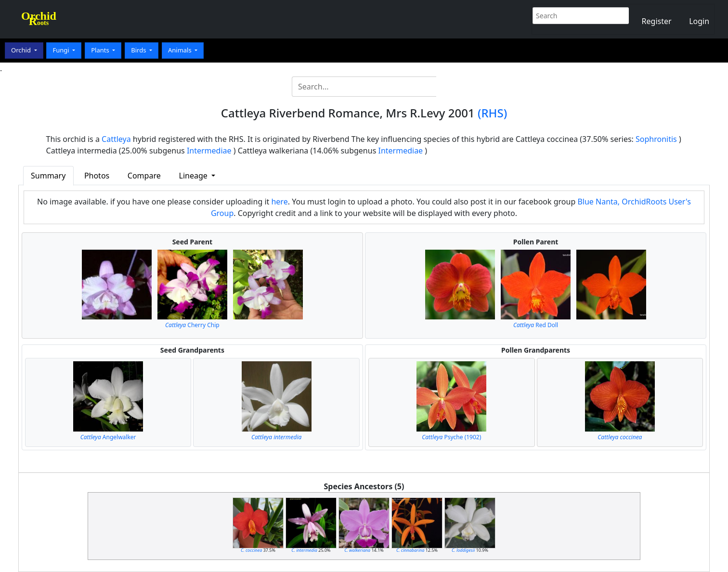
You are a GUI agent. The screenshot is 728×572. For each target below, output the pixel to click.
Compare (144, 176)
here (279, 202)
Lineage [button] (194, 176)
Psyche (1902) (451, 437)
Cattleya (116, 139)
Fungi (62, 50)
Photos (97, 176)
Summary (48, 176)
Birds (139, 50)
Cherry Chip (192, 325)
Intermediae (209, 151)
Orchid (22, 50)
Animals (181, 50)
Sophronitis (656, 139)
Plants (101, 50)
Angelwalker (108, 437)
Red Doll (536, 325)
